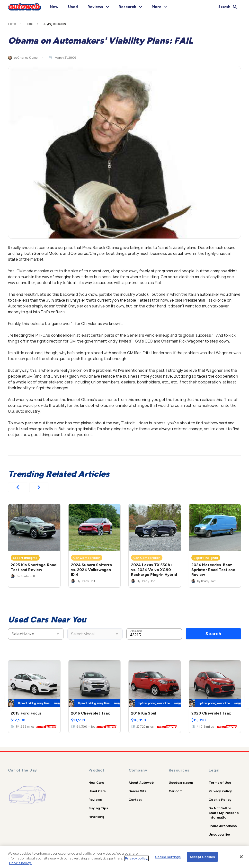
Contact (135, 800)
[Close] (241, 857)
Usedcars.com (181, 782)
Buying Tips (98, 808)
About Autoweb (141, 782)
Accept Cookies (202, 857)
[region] (124, 857)
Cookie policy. (20, 863)
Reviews (95, 800)
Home (12, 24)
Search (213, 634)
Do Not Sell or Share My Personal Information (224, 813)
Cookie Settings (168, 857)
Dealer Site (138, 791)
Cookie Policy (220, 800)
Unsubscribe (219, 834)
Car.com (176, 791)
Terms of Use (220, 782)
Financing (96, 817)
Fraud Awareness (223, 826)
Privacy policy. (137, 858)
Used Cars (97, 791)
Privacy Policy (220, 791)
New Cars (96, 782)
